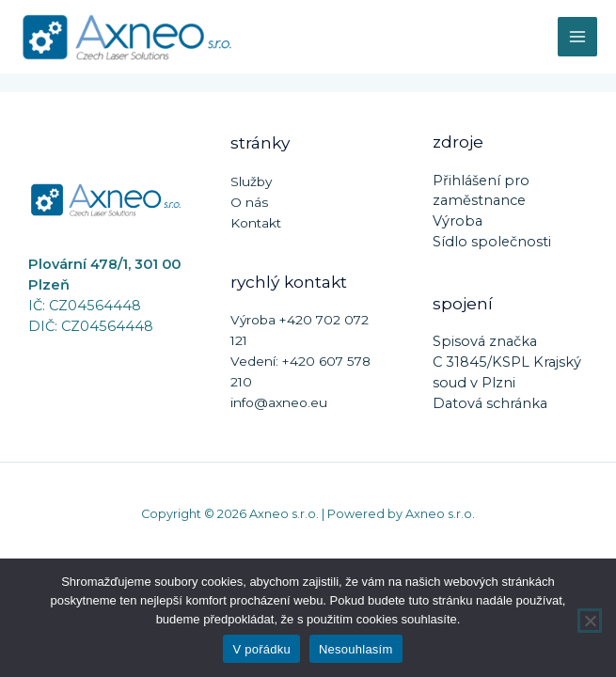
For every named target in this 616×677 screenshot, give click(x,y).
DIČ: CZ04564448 (91, 326)
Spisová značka (485, 341)
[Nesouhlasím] (590, 621)
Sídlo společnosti (492, 242)
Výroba (458, 221)
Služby (251, 181)
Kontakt (256, 223)
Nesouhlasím (356, 649)
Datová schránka (490, 403)
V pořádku (261, 649)
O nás (249, 202)
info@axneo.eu (279, 402)
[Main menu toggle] (577, 37)
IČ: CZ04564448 (85, 306)
